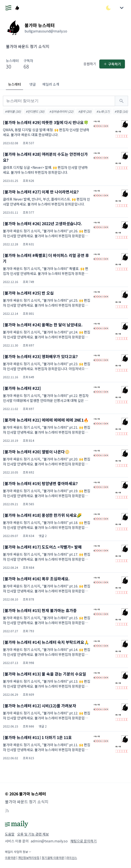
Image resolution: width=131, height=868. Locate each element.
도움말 (10, 834)
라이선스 (72, 858)
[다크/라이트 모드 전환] (108, 8)
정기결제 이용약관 (53, 858)
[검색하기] (121, 101)
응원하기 (90, 64)
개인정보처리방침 (29, 858)
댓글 (33, 84)
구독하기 (112, 64)
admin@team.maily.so (49, 841)
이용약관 (10, 858)
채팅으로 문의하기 (84, 841)
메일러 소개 (51, 84)
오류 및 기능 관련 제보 (33, 834)
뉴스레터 (14, 84)
